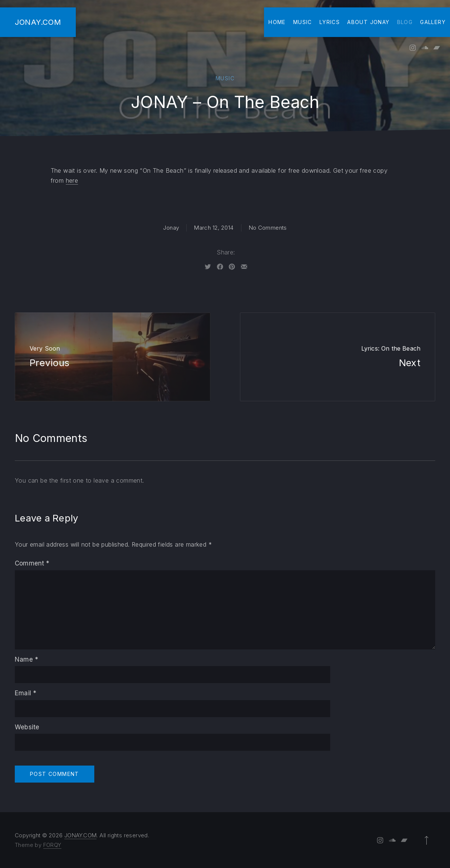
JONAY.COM (38, 22)
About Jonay (368, 22)
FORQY (52, 845)
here (72, 180)
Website (27, 727)
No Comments (268, 228)
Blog (405, 22)
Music (303, 22)
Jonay (171, 228)
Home (277, 22)
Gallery (433, 22)
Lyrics (330, 22)
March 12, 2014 (214, 228)
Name (26, 659)
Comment (32, 563)
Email (26, 693)
